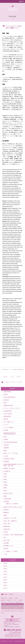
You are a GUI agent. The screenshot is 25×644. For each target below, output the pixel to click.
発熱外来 (6, 532)
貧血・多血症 (7, 540)
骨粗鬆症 (6, 485)
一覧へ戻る (12, 377)
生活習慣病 (6, 502)
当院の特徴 (9, 600)
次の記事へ (18, 377)
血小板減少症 (7, 471)
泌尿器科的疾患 (7, 392)
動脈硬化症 (6, 513)
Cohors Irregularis (8, 414)
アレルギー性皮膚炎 (8, 427)
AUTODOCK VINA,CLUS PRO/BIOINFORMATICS (10, 433)
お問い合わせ (19, 602)
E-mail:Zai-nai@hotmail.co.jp (15, 632)
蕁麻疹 (5, 496)
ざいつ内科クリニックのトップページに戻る (13, 382)
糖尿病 (22, 370)
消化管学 (6, 394)
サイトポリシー (11, 602)
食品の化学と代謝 (8, 493)
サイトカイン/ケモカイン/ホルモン (12, 408)
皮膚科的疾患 (7, 529)
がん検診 (6, 456)
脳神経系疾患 (7, 526)
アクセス (15, 600)
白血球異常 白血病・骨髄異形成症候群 (13, 535)
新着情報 (6, 419)
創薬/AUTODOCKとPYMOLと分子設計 (13, 507)
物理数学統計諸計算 (8, 406)
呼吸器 (5, 482)
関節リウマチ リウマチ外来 (11, 453)
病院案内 (11, 598)
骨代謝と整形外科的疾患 (9, 397)
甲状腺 (5, 474)
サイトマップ (4, 602)
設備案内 (3, 600)
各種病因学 (15, 370)
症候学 (5, 491)
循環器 (19, 370)
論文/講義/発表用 (8, 411)
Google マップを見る (8, 594)
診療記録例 (6, 400)
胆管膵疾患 (6, 462)
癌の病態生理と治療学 (9, 459)
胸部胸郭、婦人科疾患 (9, 468)
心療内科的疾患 (7, 499)
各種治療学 (6, 445)
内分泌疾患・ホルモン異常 (10, 518)
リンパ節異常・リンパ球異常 (11, 551)
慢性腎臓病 (6, 543)
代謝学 (5, 403)
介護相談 (6, 439)
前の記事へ (6, 377)
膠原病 (5, 480)
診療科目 (16, 598)
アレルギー (6, 425)
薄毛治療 (6, 430)
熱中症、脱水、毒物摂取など (11, 521)
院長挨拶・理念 (4, 598)
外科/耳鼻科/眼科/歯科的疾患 (10, 442)
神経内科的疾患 (7, 416)
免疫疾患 (6, 549)
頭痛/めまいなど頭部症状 (12, 504)
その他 (5, 554)
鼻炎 (5, 538)
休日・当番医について (9, 422)
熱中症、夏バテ (7, 524)
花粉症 (5, 437)
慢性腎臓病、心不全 (8, 546)
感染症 (5, 451)
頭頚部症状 (6, 510)
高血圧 (5, 477)
